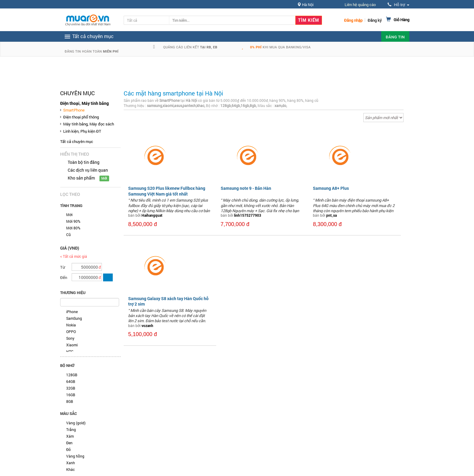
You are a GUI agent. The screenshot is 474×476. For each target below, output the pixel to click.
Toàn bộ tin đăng (84, 162)
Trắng (71, 429)
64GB (71, 381)
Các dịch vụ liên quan (88, 170)
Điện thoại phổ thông (81, 117)
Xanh (71, 463)
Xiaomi (72, 345)
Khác (70, 469)
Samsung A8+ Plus (331, 188)
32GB (71, 388)
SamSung (74, 318)
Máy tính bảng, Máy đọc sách (89, 124)
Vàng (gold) (76, 423)
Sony (70, 338)
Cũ (68, 235)
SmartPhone (74, 110)
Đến (64, 277)
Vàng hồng (75, 456)
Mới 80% (73, 228)
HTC (70, 351)
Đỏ (68, 449)
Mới (69, 215)
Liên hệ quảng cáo (360, 5)
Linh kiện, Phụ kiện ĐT (82, 131)
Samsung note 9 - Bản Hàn (246, 188)
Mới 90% (73, 221)
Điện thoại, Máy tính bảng (84, 103)
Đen (69, 443)
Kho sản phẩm (81, 178)
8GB (70, 401)
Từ (63, 267)
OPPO (71, 332)
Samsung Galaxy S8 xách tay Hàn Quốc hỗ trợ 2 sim (168, 301)
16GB (71, 395)
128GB (72, 375)
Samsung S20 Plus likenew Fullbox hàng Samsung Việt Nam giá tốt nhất (167, 191)
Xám (70, 436)
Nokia (71, 325)
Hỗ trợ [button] (398, 5)
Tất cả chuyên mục (77, 141)
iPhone (72, 312)
